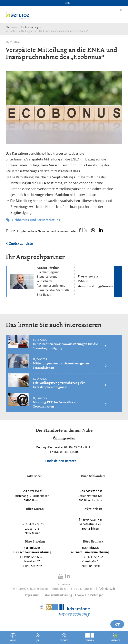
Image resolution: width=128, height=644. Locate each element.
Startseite (11, 27)
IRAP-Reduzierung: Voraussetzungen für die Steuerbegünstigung (70, 346)
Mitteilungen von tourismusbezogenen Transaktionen (70, 365)
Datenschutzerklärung (57, 595)
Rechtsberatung (30, 27)
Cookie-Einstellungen (89, 595)
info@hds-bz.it (105, 589)
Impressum (32, 595)
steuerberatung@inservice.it (98, 286)
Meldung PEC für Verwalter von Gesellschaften (70, 404)
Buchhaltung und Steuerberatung (33, 220)
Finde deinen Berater (61, 461)
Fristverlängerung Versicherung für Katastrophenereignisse (70, 385)
